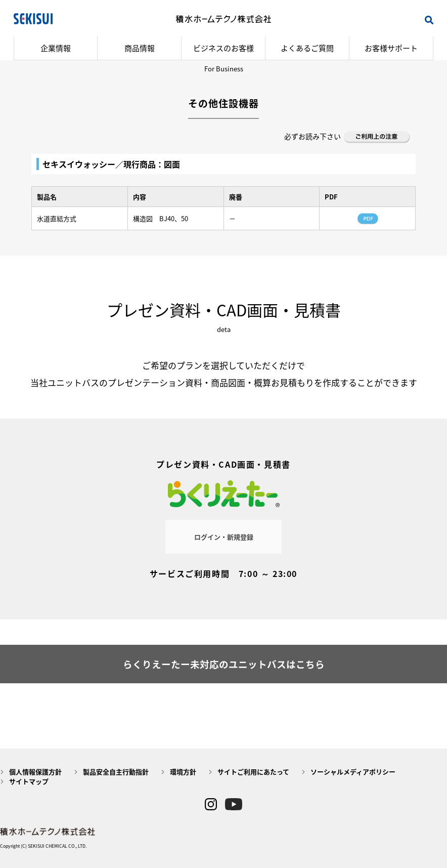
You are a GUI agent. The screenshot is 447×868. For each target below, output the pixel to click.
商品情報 (140, 48)
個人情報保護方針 (35, 772)
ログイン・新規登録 (224, 537)
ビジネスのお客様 (223, 48)
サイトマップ (29, 781)
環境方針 (183, 772)
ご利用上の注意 (377, 137)
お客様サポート (391, 48)
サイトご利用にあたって (253, 772)
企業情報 (56, 48)
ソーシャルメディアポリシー (353, 772)
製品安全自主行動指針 (116, 772)
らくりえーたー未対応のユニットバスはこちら (224, 664)
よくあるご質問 (307, 48)
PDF (368, 218)
